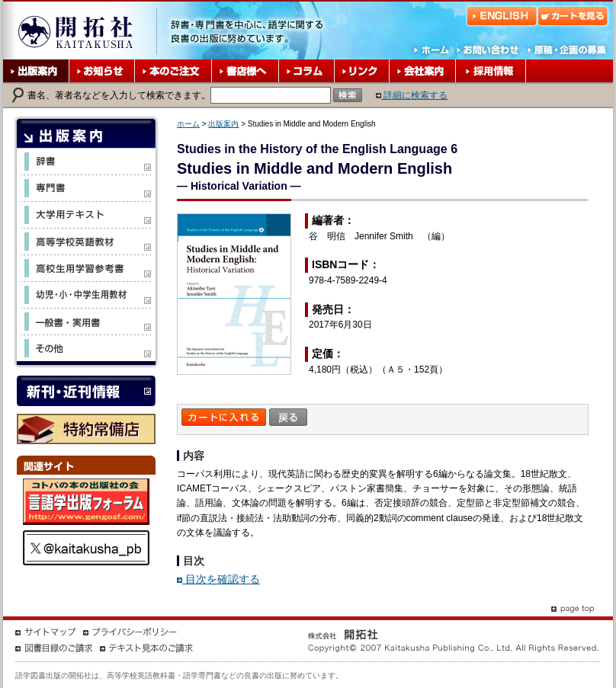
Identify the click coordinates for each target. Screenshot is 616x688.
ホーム (188, 124)
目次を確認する (218, 579)
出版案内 (223, 124)
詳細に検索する (412, 95)
